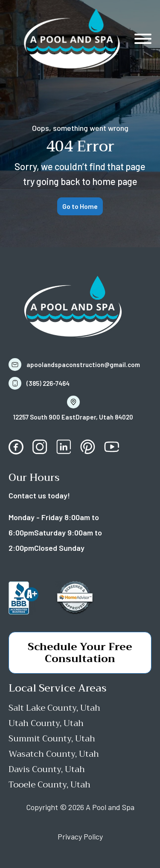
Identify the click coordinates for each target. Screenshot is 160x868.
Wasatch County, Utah (54, 754)
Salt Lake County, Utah (54, 708)
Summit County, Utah (52, 739)
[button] (77, 365)
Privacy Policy (80, 836)
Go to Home (80, 206)
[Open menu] (143, 39)
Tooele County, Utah (49, 785)
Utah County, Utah (46, 723)
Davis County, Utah (47, 769)
